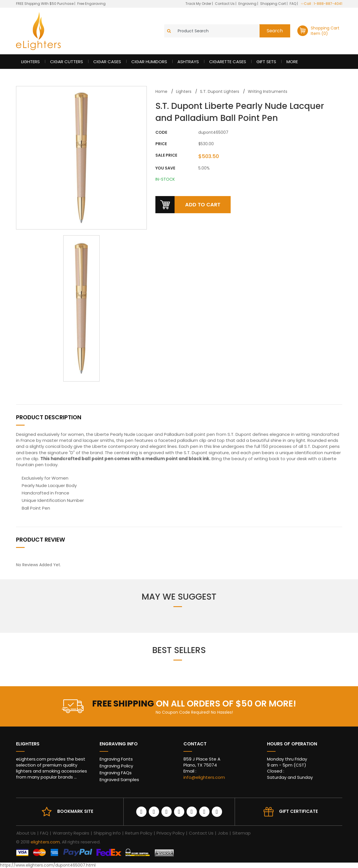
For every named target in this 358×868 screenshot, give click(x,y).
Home (161, 91)
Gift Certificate (298, 811)
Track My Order (199, 4)
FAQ (293, 4)
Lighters (30, 62)
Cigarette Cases (228, 62)
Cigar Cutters (67, 62)
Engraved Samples (119, 780)
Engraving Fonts (116, 759)
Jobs (223, 833)
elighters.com (45, 842)
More (292, 62)
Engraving (248, 4)
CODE (161, 132)
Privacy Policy (171, 833)
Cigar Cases (107, 62)
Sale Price (166, 155)
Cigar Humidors (149, 62)
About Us (26, 833)
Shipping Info (107, 833)
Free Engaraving (91, 4)
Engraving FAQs (116, 773)
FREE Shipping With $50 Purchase (45, 4)
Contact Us (225, 4)
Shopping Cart (273, 4)
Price (161, 144)
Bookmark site (75, 811)
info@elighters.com (204, 777)
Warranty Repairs (71, 833)
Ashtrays (188, 62)
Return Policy (139, 833)
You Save (165, 168)
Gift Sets (266, 62)
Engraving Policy (116, 766)
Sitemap (242, 833)
